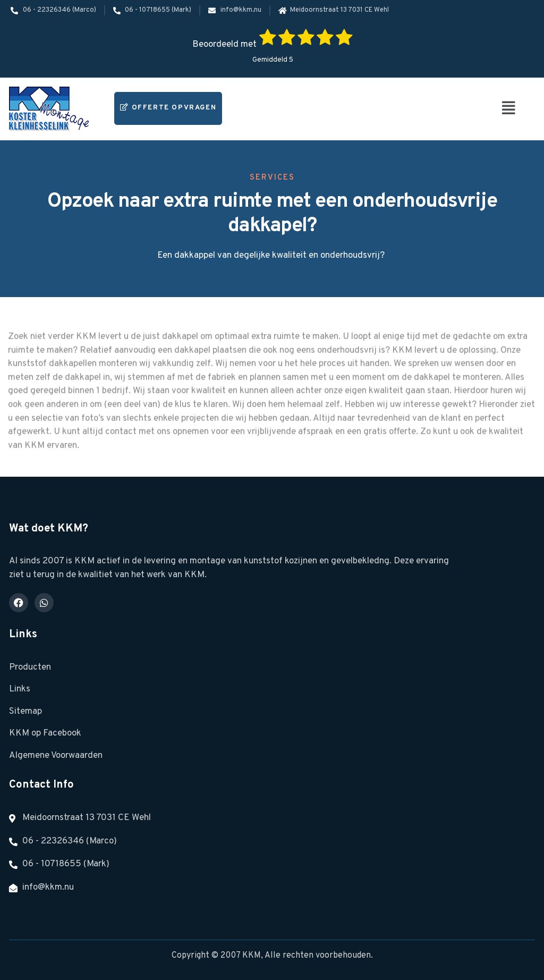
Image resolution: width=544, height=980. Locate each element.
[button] (509, 109)
